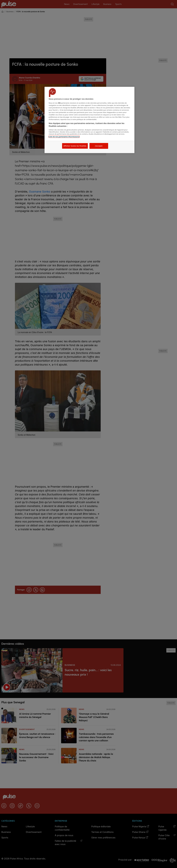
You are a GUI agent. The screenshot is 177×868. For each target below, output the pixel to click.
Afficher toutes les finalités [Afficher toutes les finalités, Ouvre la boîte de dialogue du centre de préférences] (75, 146)
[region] (89, 120)
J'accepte (99, 146)
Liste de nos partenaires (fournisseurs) (64, 137)
